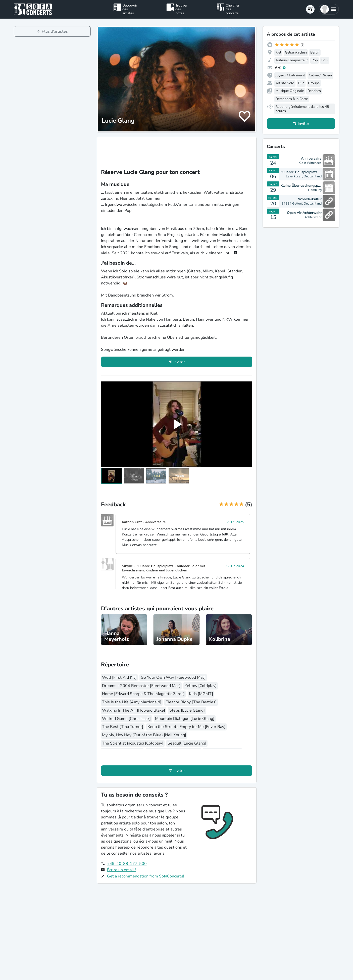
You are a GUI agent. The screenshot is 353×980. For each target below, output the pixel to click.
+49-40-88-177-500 (127, 864)
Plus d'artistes (55, 31)
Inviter (179, 362)
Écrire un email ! (121, 870)
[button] (329, 9)
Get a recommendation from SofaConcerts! (146, 876)
